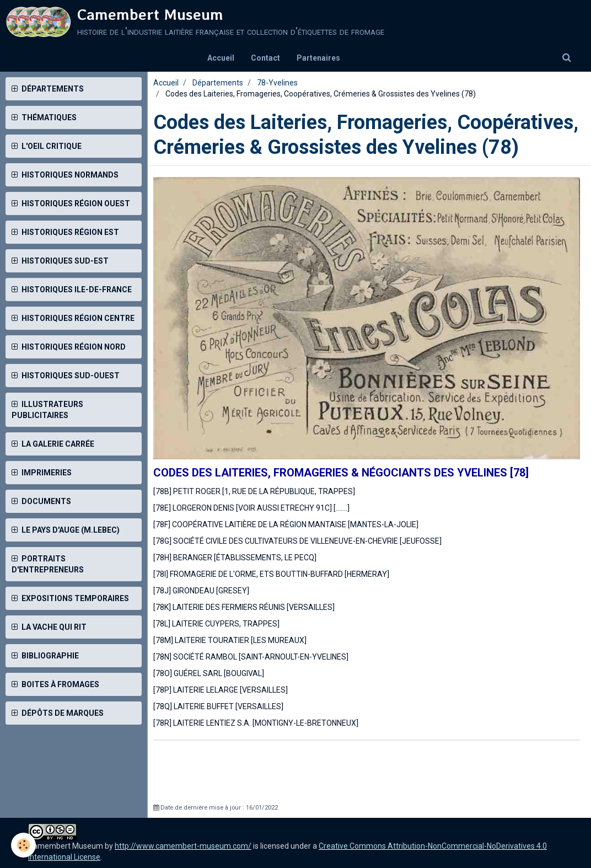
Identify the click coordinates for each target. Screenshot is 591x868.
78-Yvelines (277, 83)
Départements (218, 83)
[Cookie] (23, 845)
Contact (265, 58)
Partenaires (318, 58)
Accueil (221, 58)
